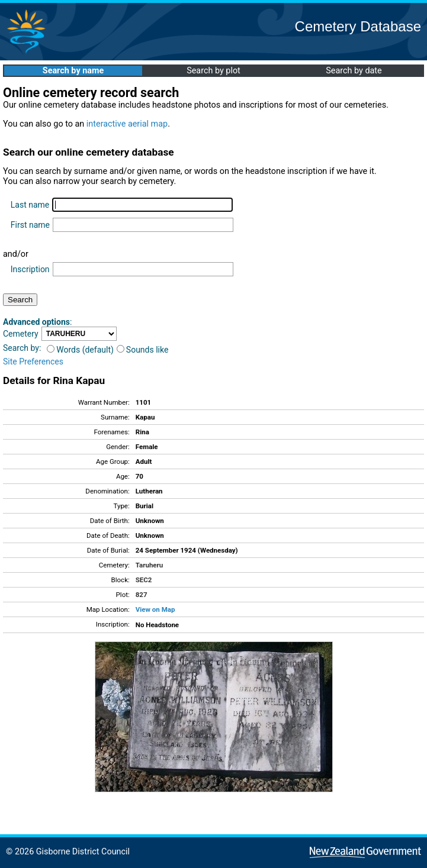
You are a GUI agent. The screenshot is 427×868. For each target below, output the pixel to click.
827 (142, 595)
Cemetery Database (358, 26)
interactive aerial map (127, 124)
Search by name (73, 71)
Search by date (354, 71)
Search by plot (213, 71)
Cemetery (21, 334)
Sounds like (143, 350)
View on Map (155, 609)
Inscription (30, 269)
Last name (30, 205)
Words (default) (80, 350)
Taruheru (149, 565)
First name (30, 225)
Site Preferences (33, 362)
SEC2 (144, 580)
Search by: (22, 348)
